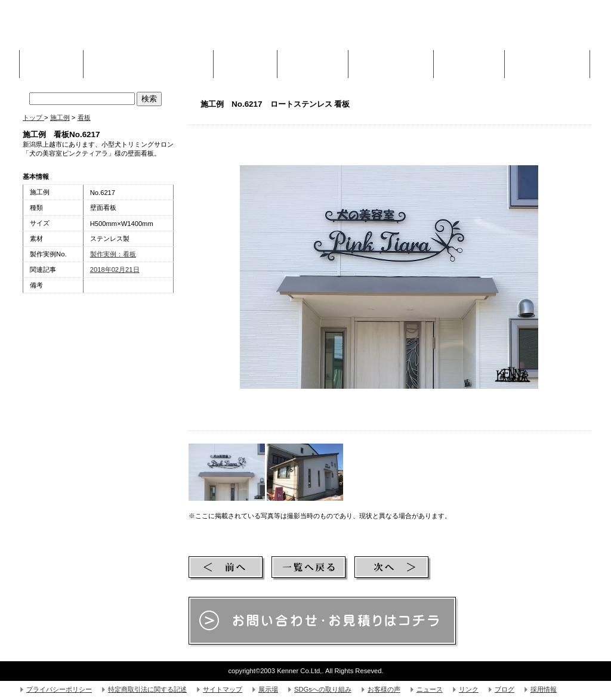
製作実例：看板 (113, 254)
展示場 (268, 689)
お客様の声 (384, 689)
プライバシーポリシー (59, 689)
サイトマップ (223, 689)
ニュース (430, 689)
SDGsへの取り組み (323, 689)
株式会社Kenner (112, 30)
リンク (469, 689)
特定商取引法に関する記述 (147, 689)
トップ (33, 117)
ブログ (504, 689)
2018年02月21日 (115, 270)
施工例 (245, 61)
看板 (84, 117)
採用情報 (544, 689)
